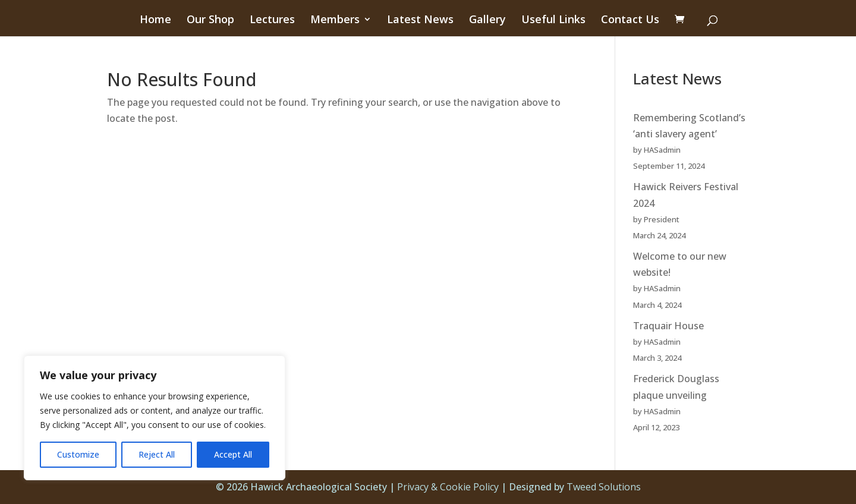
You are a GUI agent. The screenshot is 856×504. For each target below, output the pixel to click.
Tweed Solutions (604, 487)
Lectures (272, 21)
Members (335, 21)
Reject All (157, 454)
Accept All (233, 454)
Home (155, 21)
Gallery (487, 21)
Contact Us (630, 21)
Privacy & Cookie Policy (448, 487)
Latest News (420, 21)
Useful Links (553, 21)
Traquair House (668, 326)
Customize (78, 454)
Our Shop (210, 21)
